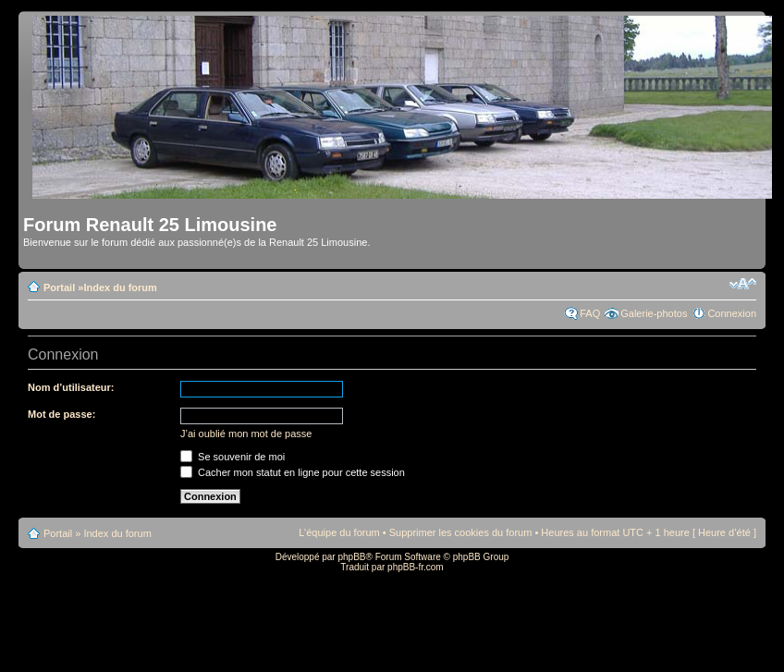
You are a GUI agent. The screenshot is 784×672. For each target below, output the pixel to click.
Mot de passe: (61, 414)
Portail (59, 287)
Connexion (732, 313)
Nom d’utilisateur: (71, 387)
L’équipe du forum (339, 532)
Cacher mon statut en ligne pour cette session (293, 472)
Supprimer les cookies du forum (461, 532)
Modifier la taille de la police (743, 284)
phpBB (351, 557)
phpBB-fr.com (416, 567)
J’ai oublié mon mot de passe (246, 434)
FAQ (590, 313)
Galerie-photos (654, 313)
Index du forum (120, 287)
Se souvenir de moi (233, 457)
